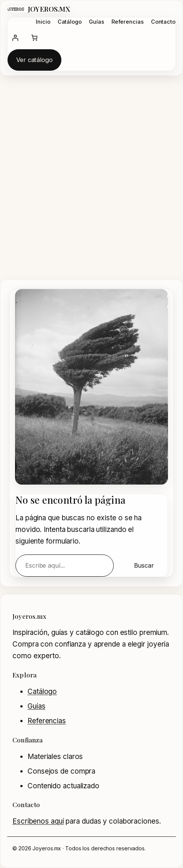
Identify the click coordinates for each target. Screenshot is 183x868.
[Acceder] (15, 38)
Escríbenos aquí (38, 821)
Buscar (144, 565)
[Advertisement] (91, 181)
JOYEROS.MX (49, 9)
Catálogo (42, 692)
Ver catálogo (34, 60)
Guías (37, 706)
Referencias (47, 721)
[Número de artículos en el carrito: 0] (34, 38)
